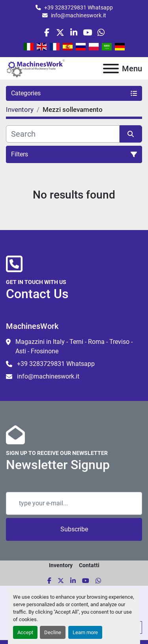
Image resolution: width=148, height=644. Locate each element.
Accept (25, 632)
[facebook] (47, 32)
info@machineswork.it (79, 15)
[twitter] (60, 32)
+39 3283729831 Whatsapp (79, 7)
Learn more (85, 632)
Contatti (89, 565)
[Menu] (111, 69)
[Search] (63, 134)
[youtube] (87, 32)
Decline (53, 632)
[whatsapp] (101, 32)
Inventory (61, 565)
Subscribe (74, 529)
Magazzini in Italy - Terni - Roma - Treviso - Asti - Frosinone (74, 346)
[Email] (74, 503)
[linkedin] (74, 32)
